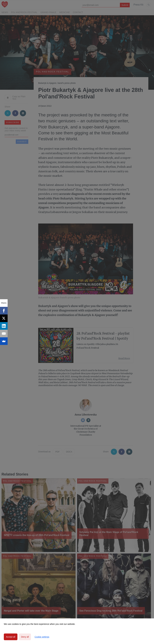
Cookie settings (42, 637)
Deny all (25, 637)
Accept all (11, 637)
